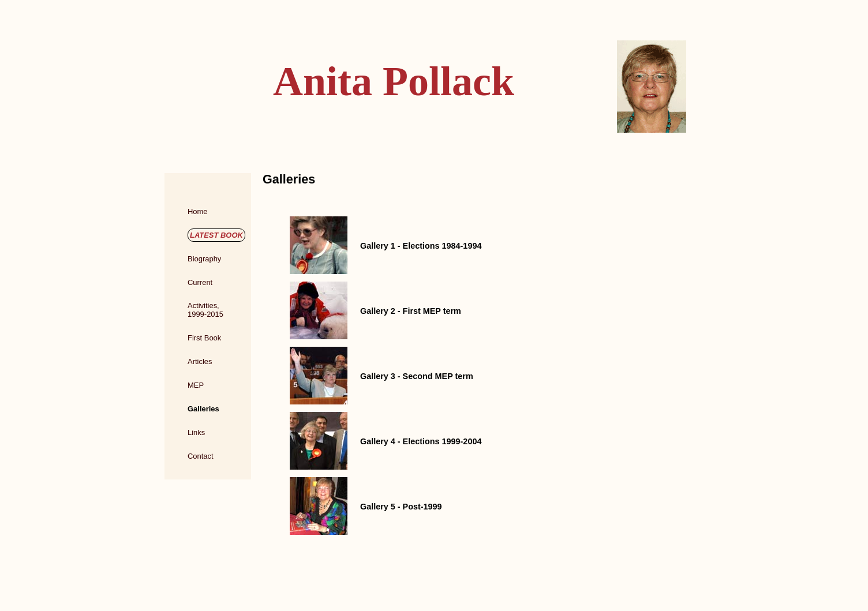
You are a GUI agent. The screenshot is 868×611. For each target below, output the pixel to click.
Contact (201, 456)
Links (196, 432)
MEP (196, 385)
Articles (200, 361)
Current (200, 282)
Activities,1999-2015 (205, 310)
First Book (204, 338)
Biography (204, 259)
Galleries (203, 409)
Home (198, 211)
